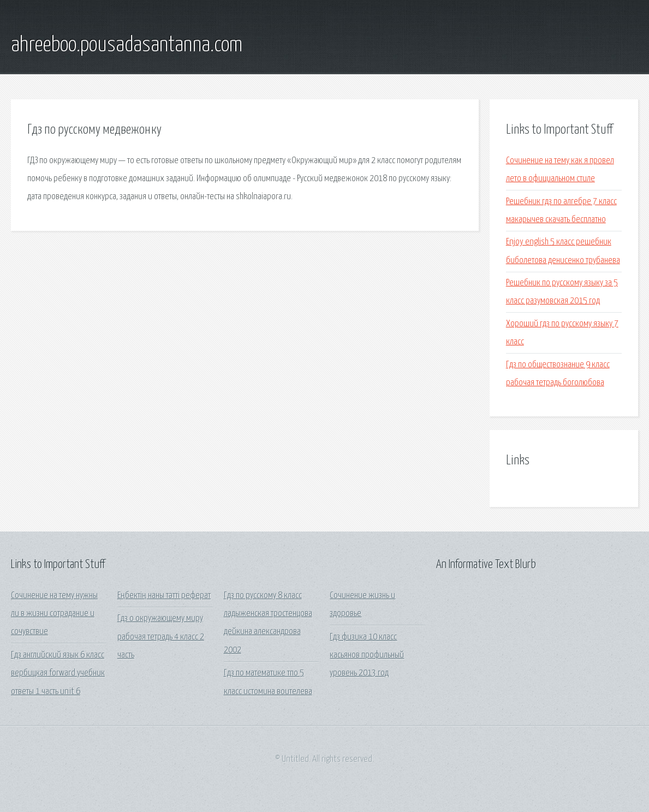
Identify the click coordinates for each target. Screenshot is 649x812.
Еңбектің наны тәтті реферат (164, 596)
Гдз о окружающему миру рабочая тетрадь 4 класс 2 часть (161, 637)
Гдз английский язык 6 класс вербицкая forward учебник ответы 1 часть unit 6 (58, 673)
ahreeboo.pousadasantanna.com (127, 45)
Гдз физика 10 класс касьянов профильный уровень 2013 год (367, 655)
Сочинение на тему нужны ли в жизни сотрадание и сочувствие (54, 614)
